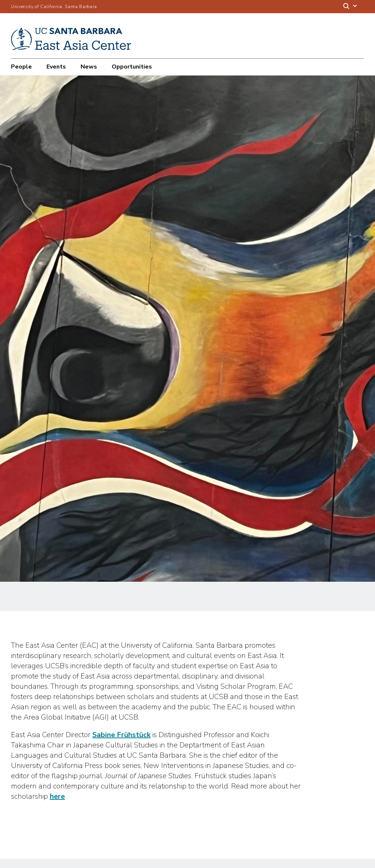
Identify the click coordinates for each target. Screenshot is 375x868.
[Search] (350, 7)
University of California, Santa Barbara (54, 7)
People (21, 67)
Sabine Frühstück (121, 735)
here (57, 796)
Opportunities (132, 67)
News (89, 67)
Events (56, 67)
